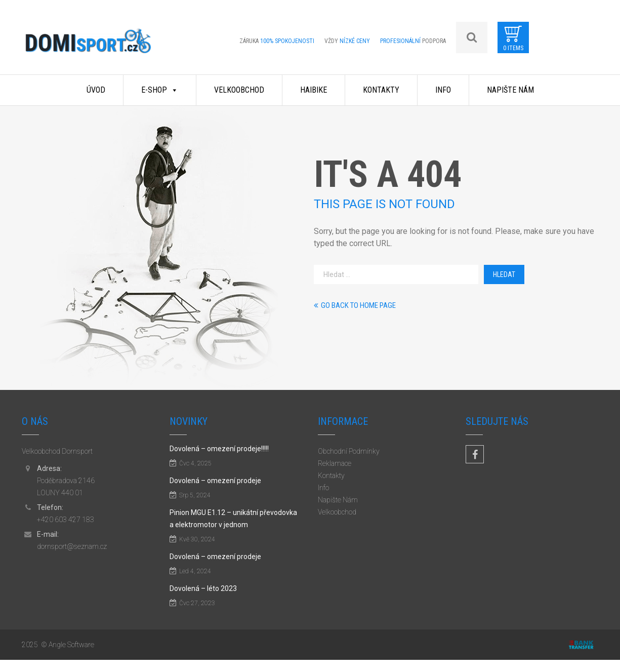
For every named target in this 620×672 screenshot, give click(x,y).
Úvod (96, 90)
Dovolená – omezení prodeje (215, 481)
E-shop (160, 90)
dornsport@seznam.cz (72, 546)
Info (443, 90)
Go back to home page (355, 305)
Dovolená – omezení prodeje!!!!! (219, 449)
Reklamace (335, 463)
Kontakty (381, 90)
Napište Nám (510, 90)
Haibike (314, 90)
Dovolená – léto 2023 (203, 588)
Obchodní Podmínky (349, 451)
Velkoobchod (239, 90)
